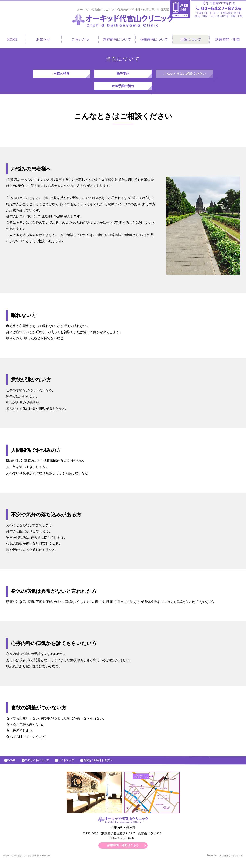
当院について (191, 40)
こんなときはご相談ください (184, 76)
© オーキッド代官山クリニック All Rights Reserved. (35, 863)
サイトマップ (75, 766)
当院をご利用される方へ (111, 766)
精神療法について (117, 40)
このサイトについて (42, 766)
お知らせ (43, 40)
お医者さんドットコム (230, 863)
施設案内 (123, 76)
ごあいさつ (80, 40)
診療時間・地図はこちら (123, 853)
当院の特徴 (61, 76)
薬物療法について (154, 40)
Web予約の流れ (123, 90)
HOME (13, 766)
